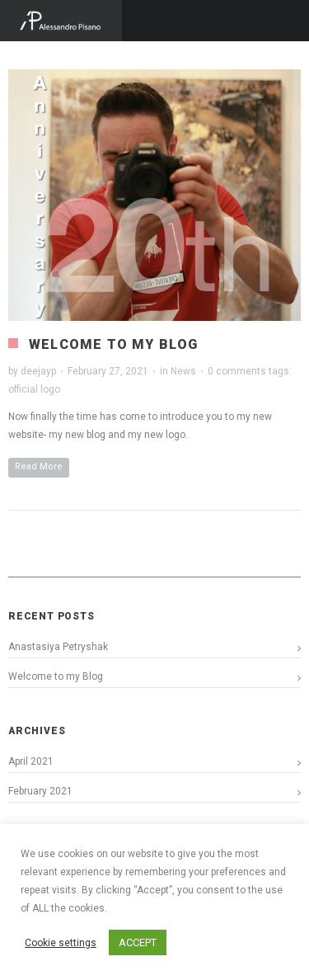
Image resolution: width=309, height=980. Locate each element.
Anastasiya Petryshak (58, 647)
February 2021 (40, 791)
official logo (34, 389)
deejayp (38, 371)
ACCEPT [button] (138, 942)
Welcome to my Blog (114, 344)
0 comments (237, 371)
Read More (39, 466)
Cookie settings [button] (61, 943)
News (183, 371)
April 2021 (31, 761)
